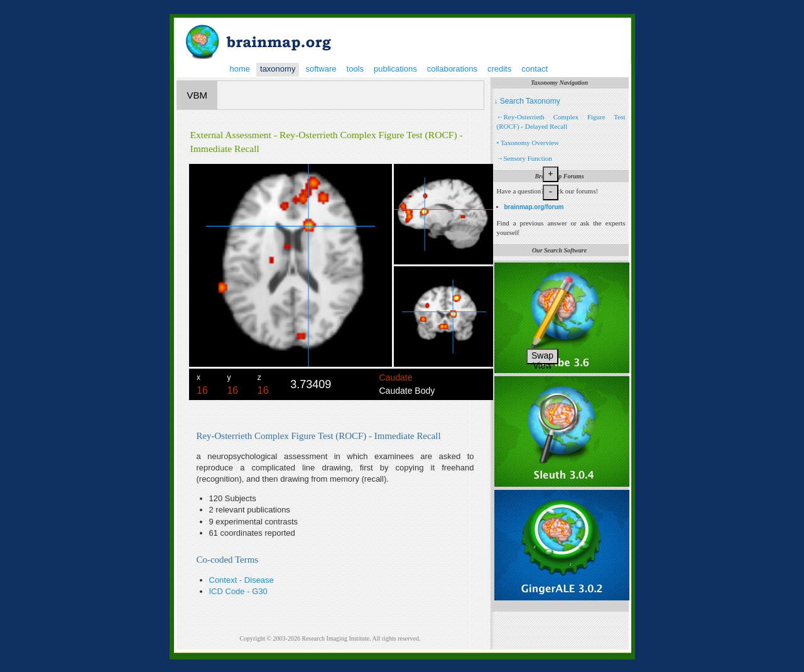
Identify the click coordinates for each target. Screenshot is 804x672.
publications (395, 69)
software (321, 69)
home (240, 69)
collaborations (452, 69)
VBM (198, 95)
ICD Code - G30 (238, 591)
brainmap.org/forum (534, 207)
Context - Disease (242, 580)
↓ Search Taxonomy (527, 101)
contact (535, 69)
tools (355, 69)
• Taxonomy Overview (528, 143)
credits (499, 69)
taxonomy (278, 69)
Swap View (542, 357)
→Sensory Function (524, 158)
